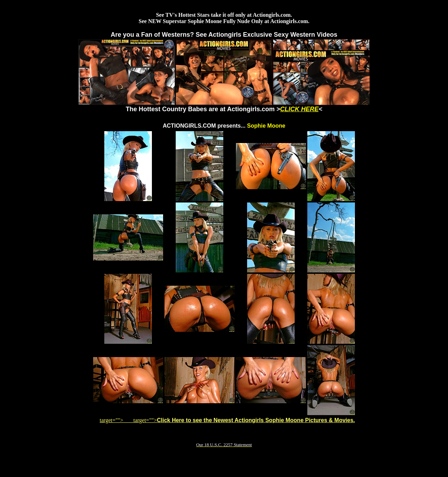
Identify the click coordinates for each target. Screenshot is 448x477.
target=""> (116, 420)
